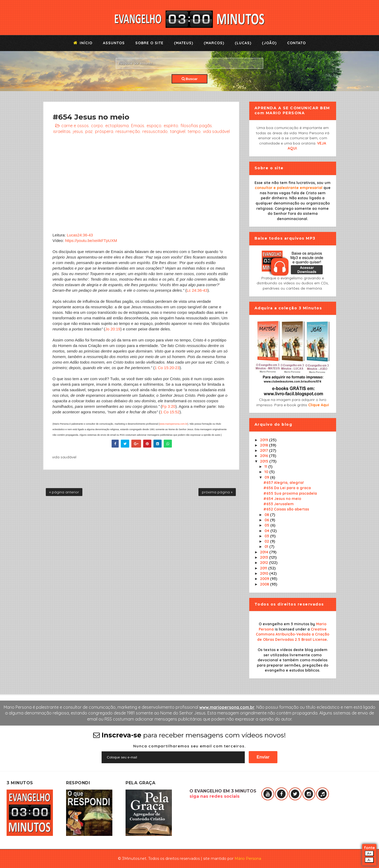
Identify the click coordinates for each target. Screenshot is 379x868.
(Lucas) (243, 43)
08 (267, 515)
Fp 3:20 (169, 406)
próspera (104, 131)
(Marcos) (214, 43)
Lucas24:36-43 (80, 235)
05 (267, 525)
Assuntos (114, 43)
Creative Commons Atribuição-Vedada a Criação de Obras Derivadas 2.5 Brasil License (293, 634)
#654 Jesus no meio (282, 499)
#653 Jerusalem (279, 504)
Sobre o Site (149, 43)
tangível (178, 131)
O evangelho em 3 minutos (284, 624)
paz (89, 131)
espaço (154, 126)
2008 (265, 584)
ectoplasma (117, 126)
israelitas (62, 131)
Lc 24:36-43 (197, 290)
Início (83, 43)
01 (267, 547)
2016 (265, 456)
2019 (265, 440)
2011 (264, 568)
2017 (265, 450)
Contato (296, 43)
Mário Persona (248, 859)
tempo (194, 131)
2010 (265, 573)
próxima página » (217, 492)
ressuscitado (155, 131)
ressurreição (128, 131)
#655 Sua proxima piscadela (290, 493)
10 (267, 472)
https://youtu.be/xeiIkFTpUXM (91, 240)
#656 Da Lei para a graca (287, 488)
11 (266, 467)
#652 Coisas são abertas (286, 509)
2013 (265, 557)
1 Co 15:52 (170, 412)
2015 (265, 461)
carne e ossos (75, 126)
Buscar (190, 79)
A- (369, 860)
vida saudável (216, 131)
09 (267, 477)
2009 (265, 579)
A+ (369, 853)
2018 (265, 445)
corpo (97, 126)
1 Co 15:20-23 (167, 368)
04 (267, 531)
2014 (265, 552)
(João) (269, 43)
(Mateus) (184, 43)
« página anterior (64, 492)
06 (267, 520)
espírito (171, 126)
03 (267, 536)
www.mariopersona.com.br (174, 424)
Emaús (138, 126)
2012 (265, 563)
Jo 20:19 (113, 329)
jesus (78, 131)
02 (267, 541)
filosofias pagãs (196, 126)
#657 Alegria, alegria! (284, 483)
